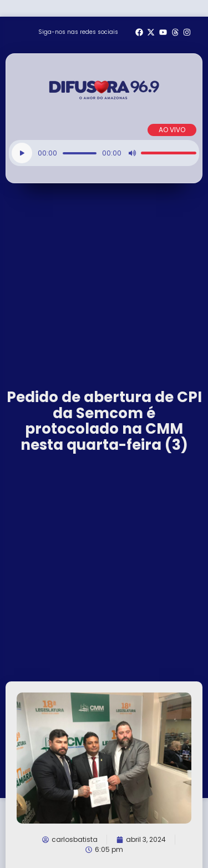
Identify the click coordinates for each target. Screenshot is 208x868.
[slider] (80, 153)
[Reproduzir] (22, 153)
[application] (104, 153)
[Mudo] (132, 153)
